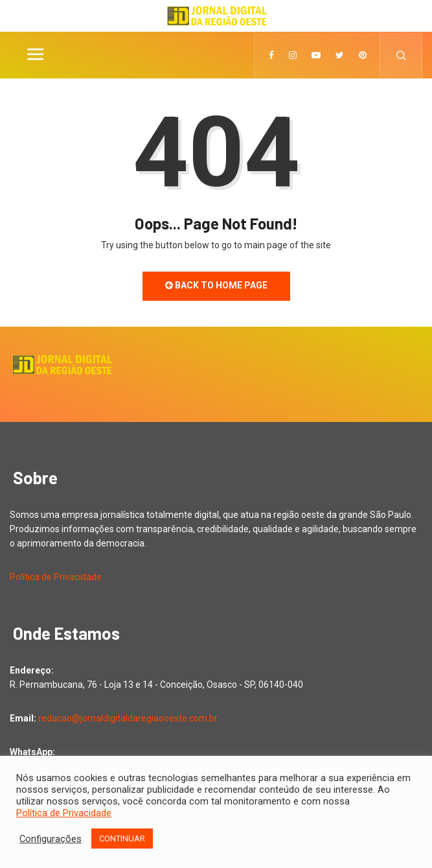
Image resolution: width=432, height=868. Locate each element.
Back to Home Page (216, 285)
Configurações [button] (51, 839)
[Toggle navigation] (35, 55)
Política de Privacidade (56, 577)
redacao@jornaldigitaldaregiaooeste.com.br (128, 718)
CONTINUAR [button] (122, 839)
